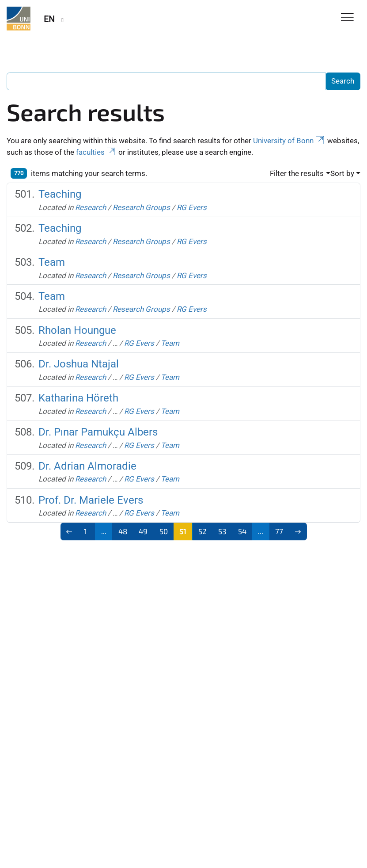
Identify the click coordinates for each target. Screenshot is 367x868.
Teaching (60, 194)
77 (279, 531)
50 (164, 531)
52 (202, 531)
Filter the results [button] (297, 173)
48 (123, 531)
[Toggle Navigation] (347, 18)
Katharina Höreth (78, 398)
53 (222, 531)
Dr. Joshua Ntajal (79, 364)
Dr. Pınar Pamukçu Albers (98, 432)
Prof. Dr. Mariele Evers (91, 500)
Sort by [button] (342, 173)
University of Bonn (289, 141)
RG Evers (192, 207)
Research (91, 207)
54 (242, 531)
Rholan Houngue (77, 330)
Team (52, 262)
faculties (96, 152)
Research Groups (141, 207)
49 (143, 531)
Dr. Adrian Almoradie (87, 466)
